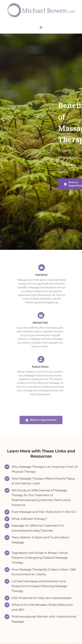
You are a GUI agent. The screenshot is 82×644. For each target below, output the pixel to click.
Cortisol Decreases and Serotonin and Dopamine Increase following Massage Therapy (39, 586)
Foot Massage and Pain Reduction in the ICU (44, 512)
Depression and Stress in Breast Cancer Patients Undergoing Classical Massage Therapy (40, 558)
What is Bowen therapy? (29, 519)
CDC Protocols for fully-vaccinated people (41, 598)
